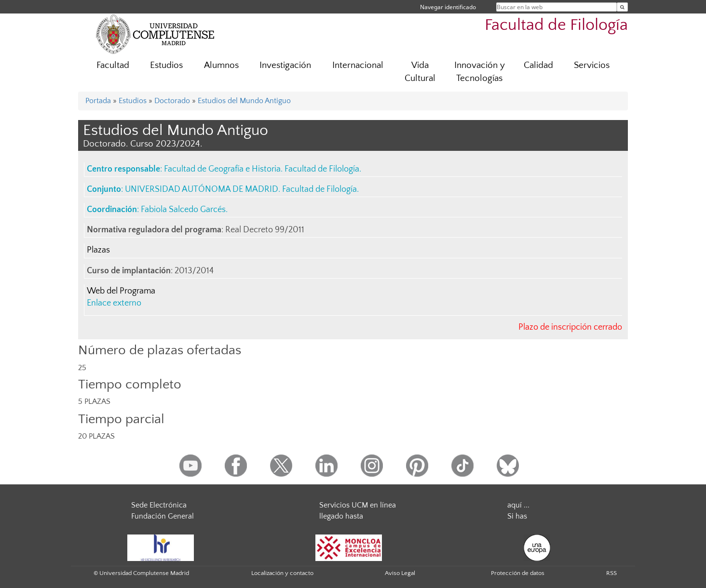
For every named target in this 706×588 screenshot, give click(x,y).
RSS (611, 573)
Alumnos (221, 65)
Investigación (285, 65)
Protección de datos (518, 573)
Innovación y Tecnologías (480, 72)
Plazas (98, 250)
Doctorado (172, 101)
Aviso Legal (400, 573)
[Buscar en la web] (622, 7)
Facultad (113, 65)
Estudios (166, 65)
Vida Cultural (420, 72)
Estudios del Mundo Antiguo (244, 101)
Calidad (538, 65)
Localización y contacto (282, 573)
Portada (98, 101)
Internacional (358, 65)
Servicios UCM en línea (358, 505)
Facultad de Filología (556, 25)
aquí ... (518, 505)
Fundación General (163, 516)
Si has (517, 516)
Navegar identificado (448, 7)
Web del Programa (121, 291)
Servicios (592, 65)
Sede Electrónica (159, 505)
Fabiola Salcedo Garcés (183, 210)
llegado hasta (341, 516)
